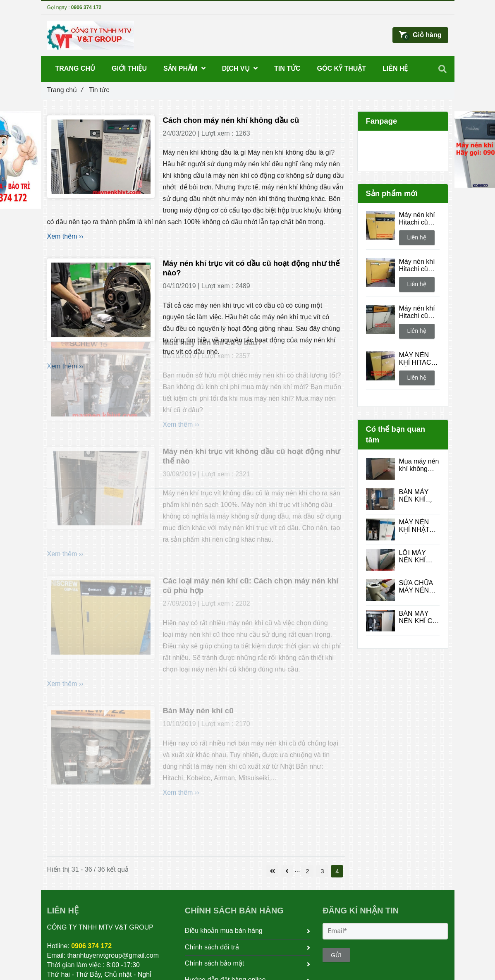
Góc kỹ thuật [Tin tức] (342, 68)
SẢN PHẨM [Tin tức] (184, 68)
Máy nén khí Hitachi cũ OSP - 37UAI (418, 265)
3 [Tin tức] (322, 871)
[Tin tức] (101, 157)
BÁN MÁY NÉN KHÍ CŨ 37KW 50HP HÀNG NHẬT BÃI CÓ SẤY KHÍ (418, 617)
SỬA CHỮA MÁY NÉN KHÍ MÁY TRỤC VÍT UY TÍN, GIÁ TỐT (417, 587)
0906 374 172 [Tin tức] (86, 7)
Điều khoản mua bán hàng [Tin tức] (247, 931)
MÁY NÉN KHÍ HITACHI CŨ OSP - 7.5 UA (419, 359)
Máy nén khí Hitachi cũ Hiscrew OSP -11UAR (419, 219)
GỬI (336, 955)
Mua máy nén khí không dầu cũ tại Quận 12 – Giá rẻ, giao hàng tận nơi (419, 465)
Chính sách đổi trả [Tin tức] (247, 947)
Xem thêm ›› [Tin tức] (65, 236)
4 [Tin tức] (337, 871)
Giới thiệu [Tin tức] (129, 68)
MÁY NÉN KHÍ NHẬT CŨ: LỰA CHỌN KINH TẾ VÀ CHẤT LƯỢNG (418, 526)
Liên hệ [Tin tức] (417, 237)
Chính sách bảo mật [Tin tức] (247, 963)
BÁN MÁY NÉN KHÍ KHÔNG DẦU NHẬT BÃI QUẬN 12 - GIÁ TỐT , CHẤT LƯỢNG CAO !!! (419, 496)
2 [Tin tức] (307, 871)
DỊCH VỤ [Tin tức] (240, 68)
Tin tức (287, 68)
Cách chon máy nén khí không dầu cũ (231, 120)
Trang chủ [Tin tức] (65, 90)
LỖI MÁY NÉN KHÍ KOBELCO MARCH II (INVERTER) (418, 557)
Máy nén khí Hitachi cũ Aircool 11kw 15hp (418, 312)
